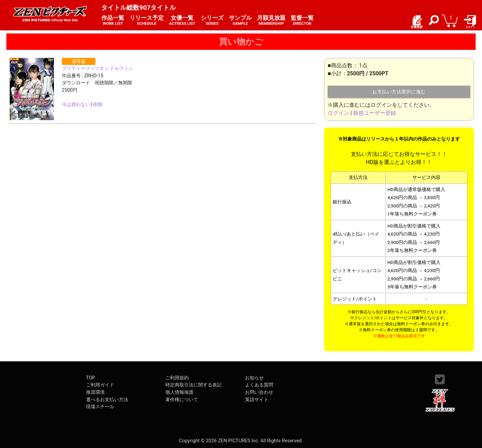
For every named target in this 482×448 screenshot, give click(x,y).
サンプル (240, 20)
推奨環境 (95, 392)
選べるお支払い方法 (107, 400)
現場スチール (100, 407)
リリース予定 (147, 20)
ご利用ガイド (100, 385)
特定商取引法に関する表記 (193, 385)
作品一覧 (113, 20)
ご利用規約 (177, 378)
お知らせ (254, 378)
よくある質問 (259, 385)
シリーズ (212, 20)
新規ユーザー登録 (375, 113)
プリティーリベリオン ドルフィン (98, 68)
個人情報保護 (179, 392)
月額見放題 (271, 20)
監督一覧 (302, 20)
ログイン (338, 113)
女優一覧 (182, 20)
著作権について (182, 400)
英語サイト (257, 400)
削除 (98, 105)
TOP (91, 378)
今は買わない (76, 105)
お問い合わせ (259, 392)
